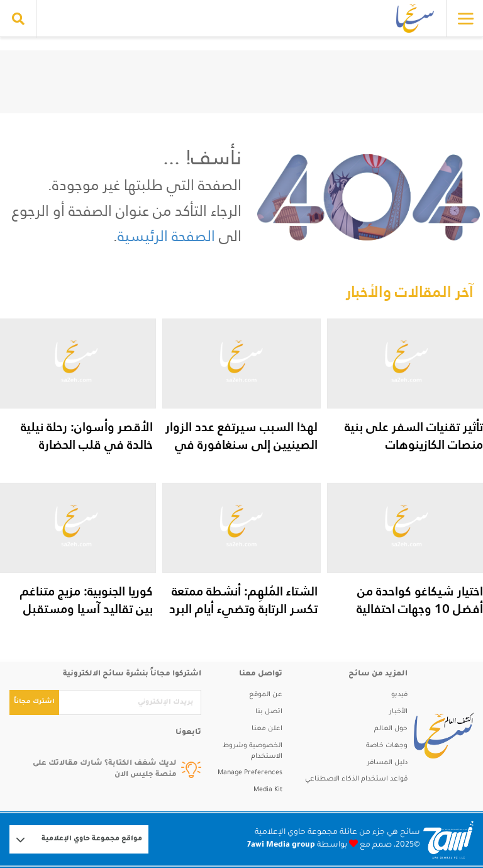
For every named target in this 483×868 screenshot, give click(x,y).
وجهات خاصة (387, 746)
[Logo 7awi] (448, 840)
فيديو (399, 695)
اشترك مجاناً (34, 702)
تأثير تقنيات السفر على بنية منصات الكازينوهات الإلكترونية (414, 444)
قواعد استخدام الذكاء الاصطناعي (356, 779)
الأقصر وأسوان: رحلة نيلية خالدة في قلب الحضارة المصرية (87, 444)
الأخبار (398, 712)
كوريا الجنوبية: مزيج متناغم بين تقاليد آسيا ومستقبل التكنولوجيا (86, 609)
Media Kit (268, 790)
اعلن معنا (267, 729)
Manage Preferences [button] (250, 773)
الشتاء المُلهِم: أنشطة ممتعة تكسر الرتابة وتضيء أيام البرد (243, 600)
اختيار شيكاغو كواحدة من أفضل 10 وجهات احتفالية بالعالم (420, 609)
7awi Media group (281, 845)
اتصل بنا (269, 712)
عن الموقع (266, 695)
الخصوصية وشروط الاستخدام (253, 751)
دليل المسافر (387, 763)
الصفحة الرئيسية (166, 236)
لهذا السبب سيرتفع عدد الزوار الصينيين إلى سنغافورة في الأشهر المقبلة (241, 444)
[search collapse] (18, 19)
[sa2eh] (441, 736)
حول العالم (391, 729)
